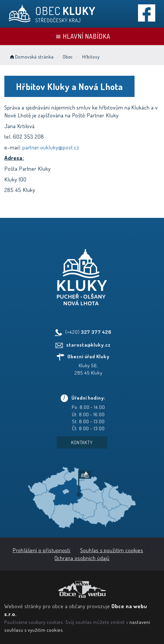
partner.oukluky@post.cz (51, 147)
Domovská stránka (31, 57)
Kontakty (82, 442)
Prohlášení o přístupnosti (42, 550)
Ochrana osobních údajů (82, 558)
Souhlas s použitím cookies (112, 550)
